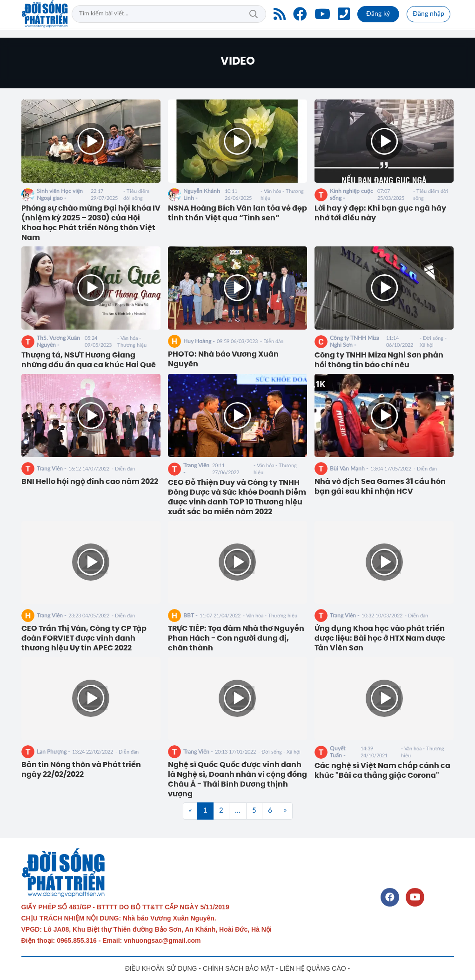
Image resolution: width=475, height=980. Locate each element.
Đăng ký (378, 14)
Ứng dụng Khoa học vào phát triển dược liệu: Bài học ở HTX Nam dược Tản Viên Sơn (380, 638)
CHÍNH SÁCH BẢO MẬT (238, 968)
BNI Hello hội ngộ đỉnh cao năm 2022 (90, 482)
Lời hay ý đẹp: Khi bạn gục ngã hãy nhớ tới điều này (380, 213)
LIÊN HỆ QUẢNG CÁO (313, 968)
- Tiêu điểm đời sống (136, 195)
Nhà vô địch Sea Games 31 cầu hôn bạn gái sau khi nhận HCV (380, 487)
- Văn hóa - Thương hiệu (282, 195)
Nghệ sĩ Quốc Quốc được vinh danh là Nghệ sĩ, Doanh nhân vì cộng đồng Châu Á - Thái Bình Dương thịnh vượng (237, 779)
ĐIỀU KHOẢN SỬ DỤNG (161, 968)
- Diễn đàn (272, 341)
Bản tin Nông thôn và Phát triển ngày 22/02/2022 (81, 770)
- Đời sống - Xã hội (433, 342)
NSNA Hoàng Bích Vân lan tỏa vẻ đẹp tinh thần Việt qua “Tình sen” (237, 213)
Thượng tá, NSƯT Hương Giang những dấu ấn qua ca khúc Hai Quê (89, 360)
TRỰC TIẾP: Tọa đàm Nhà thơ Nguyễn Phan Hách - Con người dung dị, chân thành (236, 638)
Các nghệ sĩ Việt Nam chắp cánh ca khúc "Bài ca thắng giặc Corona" (382, 771)
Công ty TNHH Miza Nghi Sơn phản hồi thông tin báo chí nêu (379, 360)
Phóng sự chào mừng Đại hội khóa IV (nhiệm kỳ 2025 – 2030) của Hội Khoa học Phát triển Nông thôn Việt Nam (91, 223)
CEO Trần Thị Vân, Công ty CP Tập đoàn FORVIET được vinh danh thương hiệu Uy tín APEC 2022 (84, 638)
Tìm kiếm (254, 14)
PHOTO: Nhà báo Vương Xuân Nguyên (223, 359)
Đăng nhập (428, 14)
